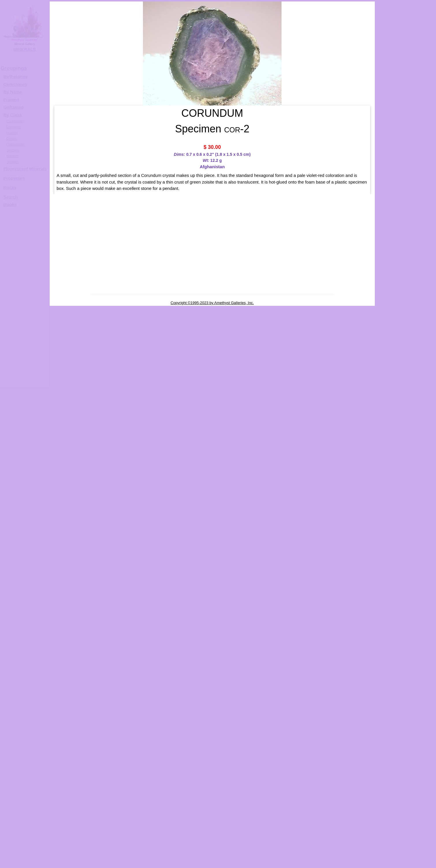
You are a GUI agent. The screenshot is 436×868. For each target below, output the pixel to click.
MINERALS (25, 49)
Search (11, 197)
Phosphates (15, 145)
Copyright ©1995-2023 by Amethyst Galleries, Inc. (212, 303)
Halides (12, 133)
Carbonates (15, 121)
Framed (11, 100)
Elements (14, 127)
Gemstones (15, 84)
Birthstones (15, 76)
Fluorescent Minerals (25, 169)
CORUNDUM (411, 184)
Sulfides (13, 162)
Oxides (12, 139)
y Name (14, 92)
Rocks (10, 187)
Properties (14, 178)
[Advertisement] (24, 300)
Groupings (14, 68)
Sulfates (13, 156)
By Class (13, 115)
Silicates (13, 150)
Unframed (14, 107)
